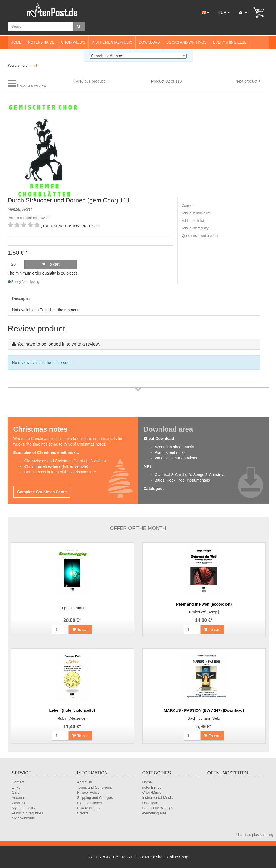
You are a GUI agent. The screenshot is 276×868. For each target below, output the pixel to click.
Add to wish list (193, 221)
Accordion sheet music (174, 447)
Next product (246, 81)
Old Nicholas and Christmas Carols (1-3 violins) (65, 461)
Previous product (90, 81)
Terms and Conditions (95, 787)
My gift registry (24, 808)
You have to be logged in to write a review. (58, 344)
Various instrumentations (176, 458)
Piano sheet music (171, 452)
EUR (224, 12)
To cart (51, 264)
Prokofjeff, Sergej (204, 612)
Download (149, 42)
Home (16, 42)
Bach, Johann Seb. (204, 718)
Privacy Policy (88, 792)
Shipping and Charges (95, 798)
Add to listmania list (196, 213)
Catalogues (154, 489)
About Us (84, 782)
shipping (267, 835)
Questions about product (200, 236)
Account (18, 798)
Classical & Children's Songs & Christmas (191, 475)
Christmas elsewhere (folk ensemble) (56, 466)
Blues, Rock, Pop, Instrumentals (182, 480)
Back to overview (32, 85)
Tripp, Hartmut (72, 608)
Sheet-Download (159, 439)
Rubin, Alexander (72, 718)
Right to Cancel (89, 803)
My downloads (23, 818)
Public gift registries (28, 813)
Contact (18, 782)
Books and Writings (187, 42)
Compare (188, 206)
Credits (83, 813)
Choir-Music (73, 42)
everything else (230, 42)
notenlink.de (41, 42)
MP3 (148, 466)
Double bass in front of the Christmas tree (60, 472)
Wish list (19, 803)
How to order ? (89, 808)
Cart (15, 792)
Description (22, 298)
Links (16, 787)
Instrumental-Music (112, 42)
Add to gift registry (195, 228)
